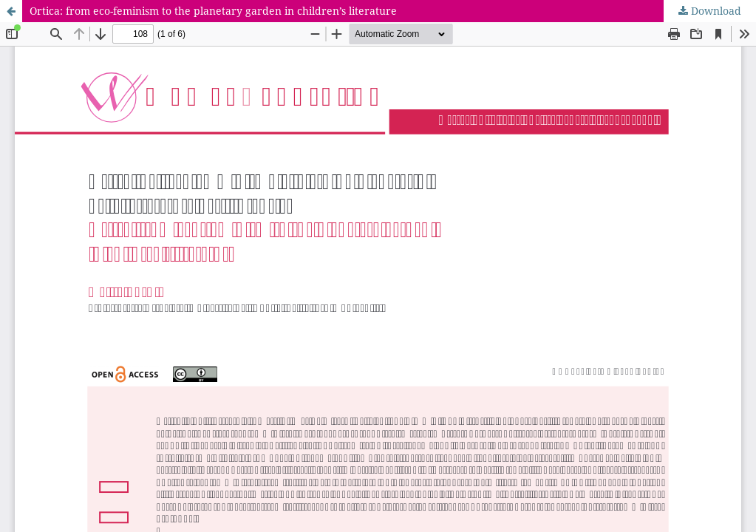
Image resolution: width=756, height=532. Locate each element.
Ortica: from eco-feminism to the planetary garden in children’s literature (213, 11)
